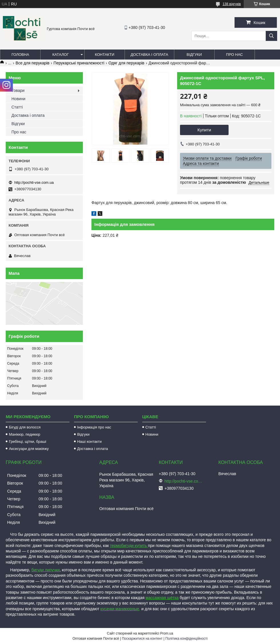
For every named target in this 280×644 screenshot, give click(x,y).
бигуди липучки (46, 570)
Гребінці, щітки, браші (28, 441)
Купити (204, 130)
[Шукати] (271, 36)
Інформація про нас (94, 427)
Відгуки (194, 55)
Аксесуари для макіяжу (29, 449)
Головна (20, 55)
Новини (18, 99)
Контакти (105, 55)
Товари (18, 90)
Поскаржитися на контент (142, 639)
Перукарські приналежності (79, 63)
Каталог (60, 55)
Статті (17, 107)
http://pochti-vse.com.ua (34, 182)
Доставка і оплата (149, 55)
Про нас (234, 55)
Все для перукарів (33, 63)
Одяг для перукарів (127, 63)
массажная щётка (162, 598)
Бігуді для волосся (25, 427)
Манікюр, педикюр (25, 434)
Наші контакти (89, 441)
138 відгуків (232, 4)
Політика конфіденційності (187, 639)
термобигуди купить (129, 546)
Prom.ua (167, 633)
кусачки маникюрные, (120, 609)
